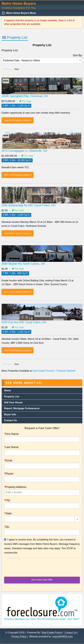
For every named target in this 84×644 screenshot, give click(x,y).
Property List (15, 37)
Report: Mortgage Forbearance (22, 408)
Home (7, 390)
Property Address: (15, 487)
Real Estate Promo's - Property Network (54, 371)
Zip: (7, 527)
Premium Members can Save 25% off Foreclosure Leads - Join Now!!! (42, 619)
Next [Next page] (17, 69)
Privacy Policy (19, 636)
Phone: (9, 474)
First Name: (12, 434)
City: (7, 500)
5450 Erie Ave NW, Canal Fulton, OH (24, 322)
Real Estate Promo (52, 633)
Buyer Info (10, 414)
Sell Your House (13, 402)
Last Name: (12, 447)
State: (8, 513)
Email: (8, 460)
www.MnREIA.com (62, 636)
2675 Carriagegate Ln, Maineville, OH (24, 151)
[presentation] (42, 492)
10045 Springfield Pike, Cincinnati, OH (25, 96)
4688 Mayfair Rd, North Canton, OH (23, 264)
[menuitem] (42, 391)
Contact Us (10, 420)
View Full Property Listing (17, 120)
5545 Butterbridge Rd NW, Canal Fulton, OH (28, 205)
